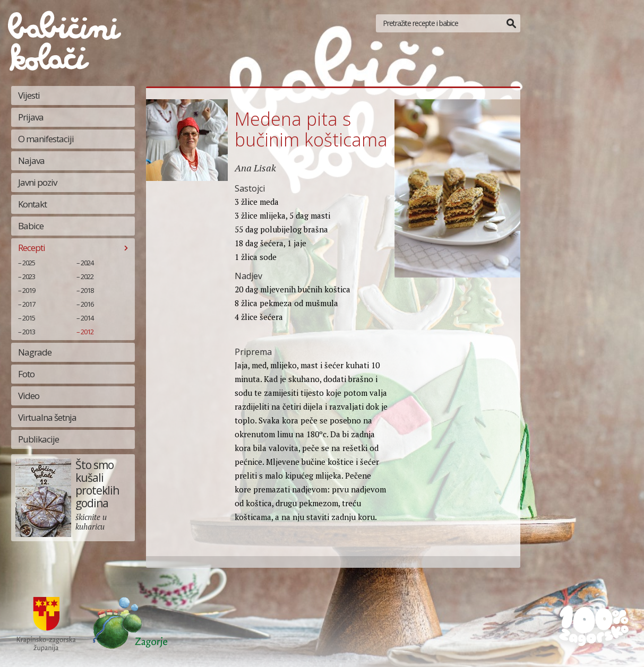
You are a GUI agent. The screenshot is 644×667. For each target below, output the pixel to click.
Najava (31, 161)
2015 (29, 318)
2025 (29, 263)
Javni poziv (37, 182)
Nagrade (35, 352)
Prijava (31, 117)
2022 (87, 276)
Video (29, 396)
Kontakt (32, 204)
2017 (29, 304)
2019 (29, 290)
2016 (87, 304)
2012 (87, 332)
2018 (87, 290)
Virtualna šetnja (47, 417)
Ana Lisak (255, 168)
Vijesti (29, 95)
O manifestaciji (46, 139)
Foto (26, 374)
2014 (87, 318)
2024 (87, 263)
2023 (29, 276)
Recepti (32, 248)
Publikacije (38, 439)
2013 (29, 332)
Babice (31, 226)
